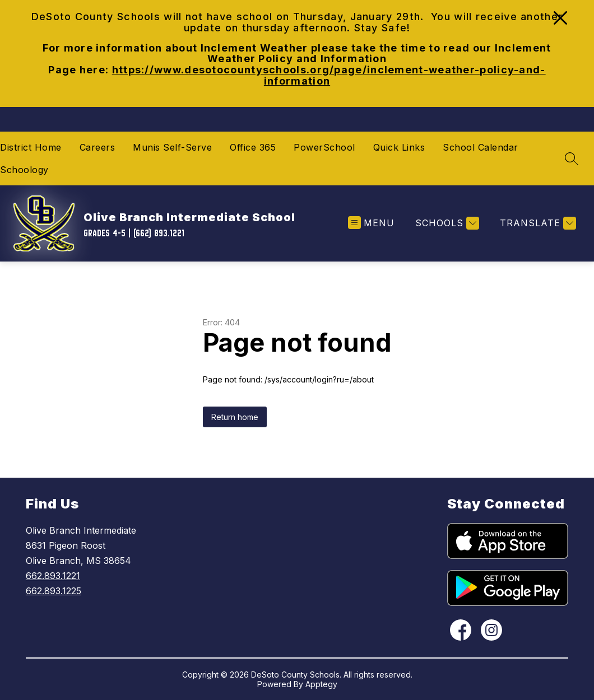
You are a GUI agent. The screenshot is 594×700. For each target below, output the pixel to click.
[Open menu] (371, 223)
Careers (98, 147)
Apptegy (321, 684)
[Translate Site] (537, 223)
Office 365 (253, 147)
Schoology (24, 170)
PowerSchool (324, 147)
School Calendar (481, 147)
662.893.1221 (53, 576)
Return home (235, 417)
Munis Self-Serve (172, 147)
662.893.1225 (54, 591)
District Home (31, 147)
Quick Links (399, 147)
